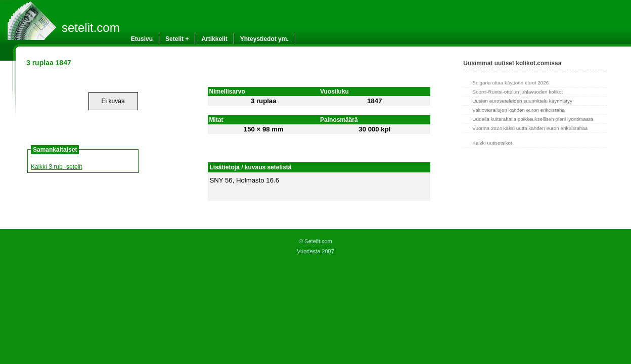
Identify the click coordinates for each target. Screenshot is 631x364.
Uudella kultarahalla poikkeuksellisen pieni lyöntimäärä (533, 119)
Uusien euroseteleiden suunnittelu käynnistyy (522, 101)
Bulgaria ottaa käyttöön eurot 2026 (510, 83)
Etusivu (142, 39)
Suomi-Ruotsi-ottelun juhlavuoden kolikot (517, 92)
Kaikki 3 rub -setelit (56, 167)
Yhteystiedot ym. (264, 39)
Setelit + (177, 39)
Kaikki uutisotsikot (492, 143)
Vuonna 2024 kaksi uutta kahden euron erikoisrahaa (530, 128)
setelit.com (91, 28)
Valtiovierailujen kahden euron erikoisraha (519, 110)
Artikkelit (214, 39)
